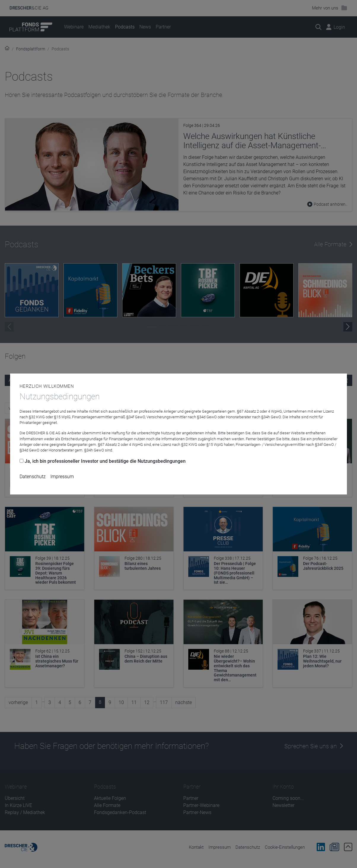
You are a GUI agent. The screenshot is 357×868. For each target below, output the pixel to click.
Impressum (62, 477)
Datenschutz (33, 477)
